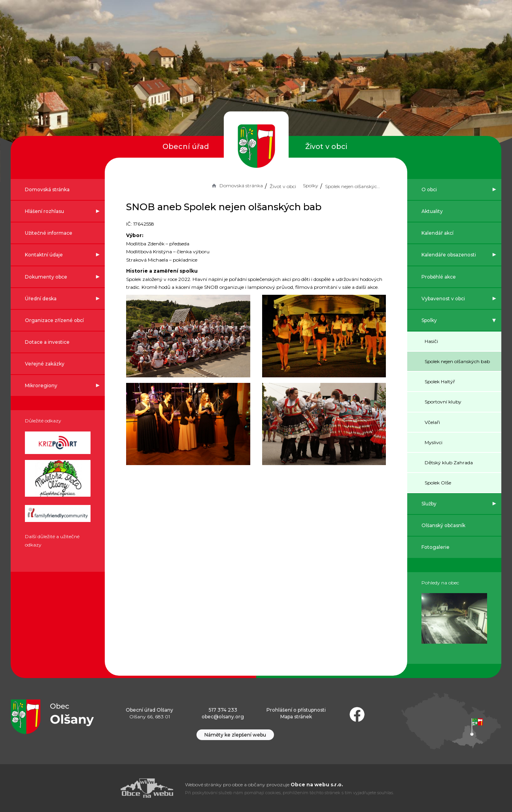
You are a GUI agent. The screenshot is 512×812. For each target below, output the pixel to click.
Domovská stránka (236, 186)
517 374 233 (223, 710)
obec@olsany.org (223, 717)
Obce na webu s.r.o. (317, 785)
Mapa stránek (296, 717)
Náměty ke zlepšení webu (235, 735)
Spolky (310, 186)
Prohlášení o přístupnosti (296, 710)
